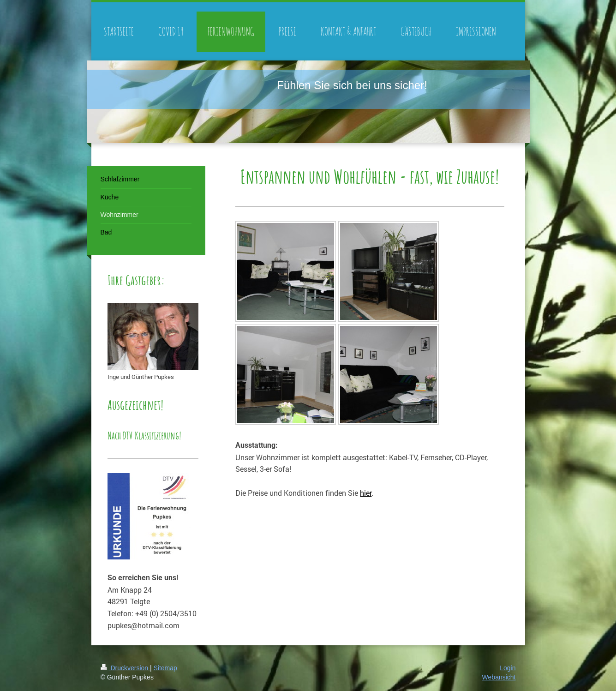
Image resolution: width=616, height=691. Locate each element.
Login (508, 668)
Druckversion (125, 668)
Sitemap (165, 668)
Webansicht (499, 677)
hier (366, 493)
